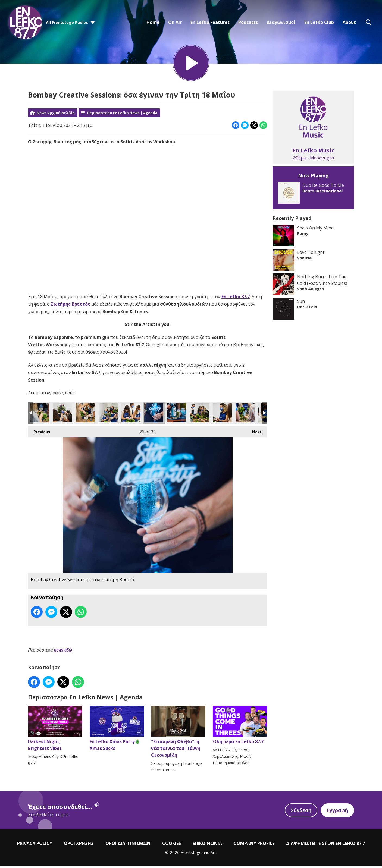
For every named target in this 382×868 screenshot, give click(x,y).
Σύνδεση (300, 812)
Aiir (213, 854)
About (349, 22)
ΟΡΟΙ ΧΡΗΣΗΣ (79, 845)
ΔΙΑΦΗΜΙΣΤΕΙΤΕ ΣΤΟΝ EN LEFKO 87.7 (325, 845)
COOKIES (172, 845)
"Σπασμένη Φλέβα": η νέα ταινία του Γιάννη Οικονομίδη (178, 734)
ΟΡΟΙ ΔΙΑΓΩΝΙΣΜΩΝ (128, 845)
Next (254, 433)
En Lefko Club (319, 22)
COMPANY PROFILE (254, 845)
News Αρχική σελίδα (56, 115)
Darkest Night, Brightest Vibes (55, 730)
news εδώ (63, 652)
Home (153, 22)
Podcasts (248, 22)
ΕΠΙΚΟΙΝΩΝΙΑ (207, 845)
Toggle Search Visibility (368, 22)
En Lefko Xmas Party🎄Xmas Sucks (117, 730)
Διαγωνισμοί (281, 22)
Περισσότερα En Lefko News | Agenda (122, 115)
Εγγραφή (337, 812)
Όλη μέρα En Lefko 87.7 (240, 727)
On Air (175, 22)
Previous (39, 433)
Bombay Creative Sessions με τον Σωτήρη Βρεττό (40, 415)
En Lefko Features (210, 22)
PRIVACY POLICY (35, 845)
